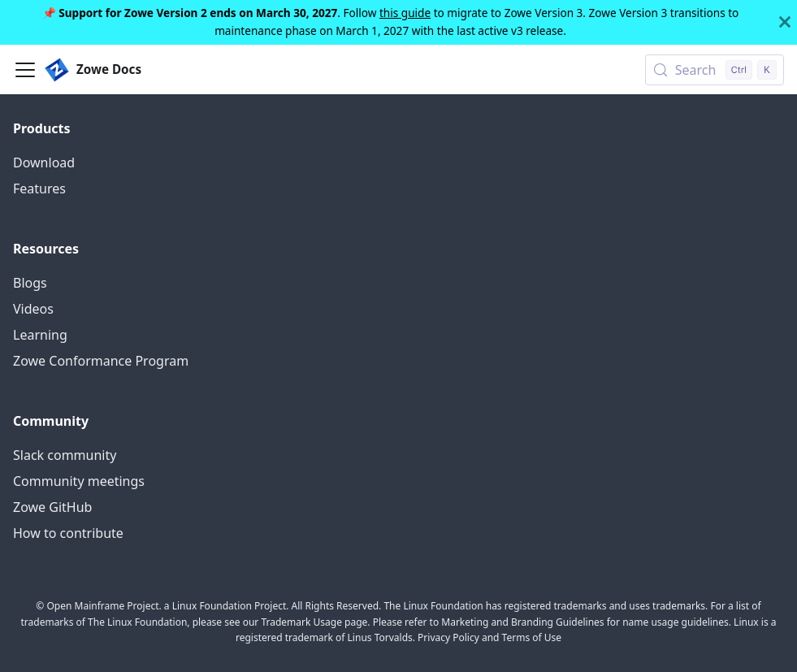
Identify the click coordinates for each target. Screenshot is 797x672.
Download (44, 163)
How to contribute (68, 533)
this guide (405, 13)
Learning (40, 335)
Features (39, 189)
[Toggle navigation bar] (25, 70)
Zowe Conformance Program (101, 361)
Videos (33, 309)
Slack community (65, 455)
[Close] (785, 22)
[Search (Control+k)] (715, 70)
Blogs (30, 283)
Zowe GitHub (52, 507)
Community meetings (79, 481)
